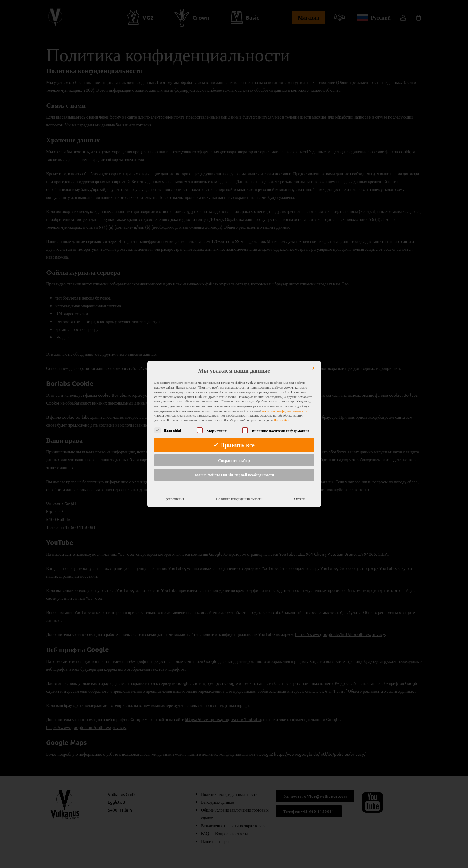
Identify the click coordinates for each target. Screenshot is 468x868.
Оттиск (300, 490)
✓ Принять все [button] (234, 436)
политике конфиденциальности (285, 402)
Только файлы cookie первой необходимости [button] (234, 466)
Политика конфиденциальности (239, 490)
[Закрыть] (314, 360)
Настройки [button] (282, 411)
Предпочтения (174, 490)
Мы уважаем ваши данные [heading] (234, 362)
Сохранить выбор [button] (234, 451)
